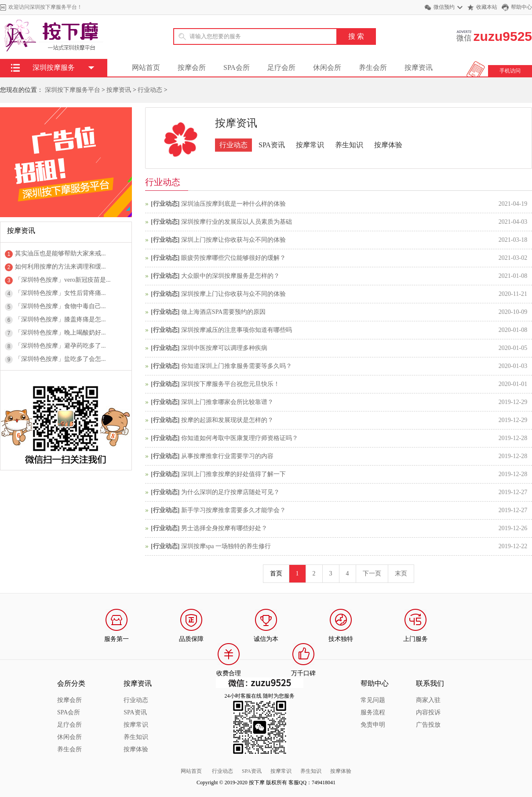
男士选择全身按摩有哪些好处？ (224, 528)
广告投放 (428, 725)
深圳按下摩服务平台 (73, 90)
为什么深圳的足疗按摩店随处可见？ (230, 492)
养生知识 (349, 145)
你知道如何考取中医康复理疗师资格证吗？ (240, 438)
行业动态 (150, 90)
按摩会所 (192, 67)
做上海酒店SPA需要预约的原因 (223, 312)
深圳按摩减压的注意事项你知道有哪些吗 (237, 330)
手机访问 (510, 71)
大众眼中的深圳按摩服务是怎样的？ (230, 276)
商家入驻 (428, 700)
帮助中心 (521, 7)
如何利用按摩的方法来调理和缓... (60, 267)
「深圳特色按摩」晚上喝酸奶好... (60, 333)
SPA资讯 (272, 145)
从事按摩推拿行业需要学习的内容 (227, 456)
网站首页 (146, 67)
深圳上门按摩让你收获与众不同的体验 (233, 240)
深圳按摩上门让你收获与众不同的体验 (233, 294)
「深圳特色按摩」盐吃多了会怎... (60, 359)
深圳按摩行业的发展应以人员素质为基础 (237, 222)
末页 (401, 573)
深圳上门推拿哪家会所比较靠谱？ (227, 402)
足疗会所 (281, 67)
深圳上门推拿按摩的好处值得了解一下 (233, 474)
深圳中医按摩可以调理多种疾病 (224, 348)
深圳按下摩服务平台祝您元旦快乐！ (230, 384)
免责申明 (373, 725)
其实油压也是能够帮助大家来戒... (60, 253)
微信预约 (444, 7)
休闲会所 (327, 67)
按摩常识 (310, 145)
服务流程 (373, 712)
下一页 (372, 573)
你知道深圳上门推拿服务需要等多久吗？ (237, 366)
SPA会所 (237, 67)
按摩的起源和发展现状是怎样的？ (227, 420)
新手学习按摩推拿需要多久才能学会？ (233, 510)
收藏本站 (487, 7)
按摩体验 (388, 145)
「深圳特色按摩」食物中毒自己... (60, 306)
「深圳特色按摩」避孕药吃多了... (60, 346)
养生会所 (373, 67)
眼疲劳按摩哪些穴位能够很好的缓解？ (233, 258)
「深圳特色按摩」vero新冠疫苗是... (63, 280)
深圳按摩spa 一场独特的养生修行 (226, 546)
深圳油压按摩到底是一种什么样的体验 (233, 204)
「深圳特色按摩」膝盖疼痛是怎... (60, 319)
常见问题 (373, 700)
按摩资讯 (419, 67)
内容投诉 (428, 712)
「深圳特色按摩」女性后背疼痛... (60, 293)
